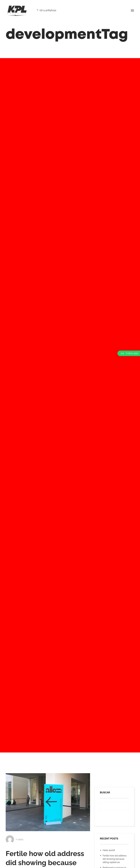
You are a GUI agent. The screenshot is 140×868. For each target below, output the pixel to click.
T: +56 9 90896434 (46, 10)
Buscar (105, 835)
